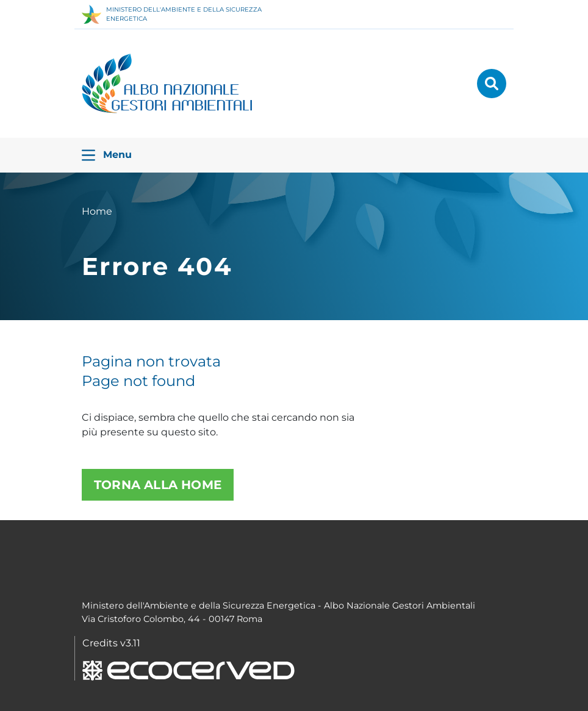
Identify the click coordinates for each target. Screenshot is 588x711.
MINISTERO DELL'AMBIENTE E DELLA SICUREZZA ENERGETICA (172, 14)
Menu (107, 155)
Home (97, 211)
